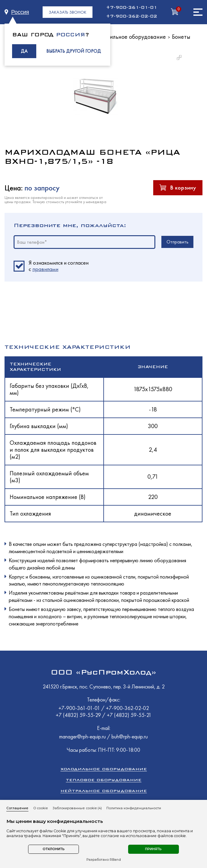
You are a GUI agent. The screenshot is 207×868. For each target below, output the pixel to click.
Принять (153, 849)
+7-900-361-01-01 (132, 8)
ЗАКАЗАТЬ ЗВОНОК (68, 12)
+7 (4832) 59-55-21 (129, 715)
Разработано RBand (104, 860)
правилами (45, 269)
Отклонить (54, 849)
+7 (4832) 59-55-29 (79, 715)
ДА (24, 51)
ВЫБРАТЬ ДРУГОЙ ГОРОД (74, 51)
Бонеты (181, 37)
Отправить (178, 242)
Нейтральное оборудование (104, 791)
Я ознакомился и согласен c (59, 266)
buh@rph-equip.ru (130, 736)
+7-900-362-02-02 (132, 16)
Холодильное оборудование (130, 37)
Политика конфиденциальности (134, 808)
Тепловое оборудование (104, 780)
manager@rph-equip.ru (82, 736)
